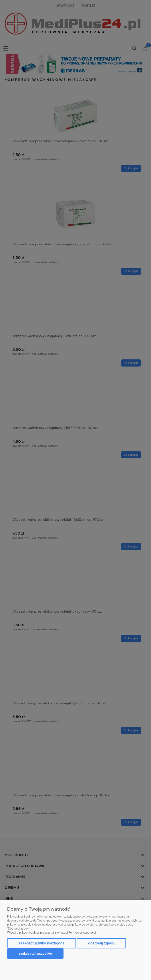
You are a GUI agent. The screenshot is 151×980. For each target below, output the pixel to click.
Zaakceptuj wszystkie (35, 953)
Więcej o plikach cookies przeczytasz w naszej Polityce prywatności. (52, 933)
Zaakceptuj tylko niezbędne (42, 943)
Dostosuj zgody (101, 943)
